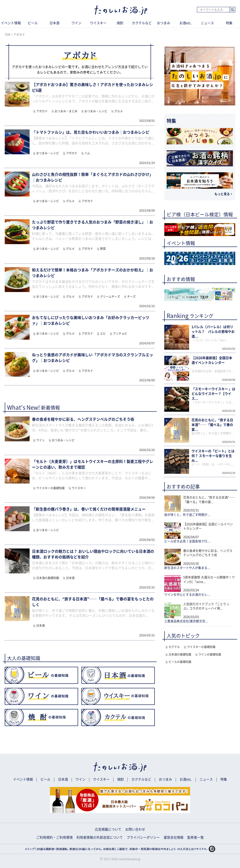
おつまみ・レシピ (96, 111)
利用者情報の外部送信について (100, 837)
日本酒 (54, 23)
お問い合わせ (135, 829)
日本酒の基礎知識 (48, 578)
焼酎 (120, 23)
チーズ (131, 297)
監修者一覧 (196, 837)
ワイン (76, 23)
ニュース (207, 23)
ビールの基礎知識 (180, 662)
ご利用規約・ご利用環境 (54, 837)
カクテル (174, 647)
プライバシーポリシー (143, 837)
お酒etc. (186, 23)
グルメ (119, 111)
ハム (87, 153)
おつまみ (164, 23)
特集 (224, 779)
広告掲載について (108, 829)
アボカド (42, 111)
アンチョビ (120, 333)
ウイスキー (98, 23)
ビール (33, 23)
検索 (232, 10)
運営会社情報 (173, 837)
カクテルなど (142, 23)
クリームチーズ (110, 297)
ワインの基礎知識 (210, 654)
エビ (103, 333)
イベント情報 (23, 779)
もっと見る (222, 194)
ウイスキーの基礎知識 (50, 488)
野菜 (103, 249)
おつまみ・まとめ (66, 111)
